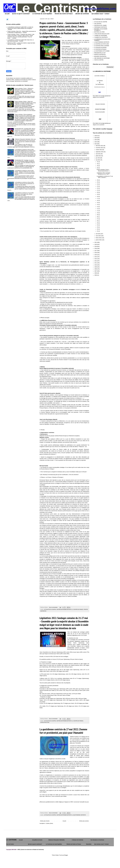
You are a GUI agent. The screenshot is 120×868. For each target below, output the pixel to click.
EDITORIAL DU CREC (99, 32)
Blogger (66, 855)
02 (98, 229)
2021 (96, 242)
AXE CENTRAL (98, 24)
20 (98, 192)
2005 (96, 275)
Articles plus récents (45, 821)
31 (98, 162)
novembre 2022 (100, 148)
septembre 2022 (100, 152)
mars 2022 (98, 236)
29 (98, 166)
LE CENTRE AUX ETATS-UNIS (102, 44)
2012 (96, 261)
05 (98, 223)
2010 (96, 265)
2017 (96, 251)
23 (98, 186)
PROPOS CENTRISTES (100, 55)
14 (98, 205)
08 (98, 217)
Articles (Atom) (50, 823)
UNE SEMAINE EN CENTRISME (102, 58)
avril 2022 (98, 234)
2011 (96, 263)
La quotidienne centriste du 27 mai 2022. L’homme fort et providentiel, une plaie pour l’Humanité (63, 731)
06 (98, 221)
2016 (96, 253)
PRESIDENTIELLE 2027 (100, 53)
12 (98, 209)
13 (98, 207)
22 (98, 188)
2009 (96, 267)
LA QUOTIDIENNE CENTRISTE (79, 815)
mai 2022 (98, 160)
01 (98, 231)
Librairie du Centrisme (82, 14)
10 (98, 213)
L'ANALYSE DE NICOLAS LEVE (102, 34)
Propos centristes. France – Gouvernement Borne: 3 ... (104, 170)
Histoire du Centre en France (64, 14)
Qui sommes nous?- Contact (101, 844)
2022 (96, 144)
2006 (96, 273)
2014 (96, 257)
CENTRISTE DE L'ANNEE (100, 25)
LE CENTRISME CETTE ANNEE (102, 51)
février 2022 (99, 238)
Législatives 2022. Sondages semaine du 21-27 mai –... (103, 174)
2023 (96, 142)
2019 (96, 247)
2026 (96, 136)
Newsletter (89, 844)
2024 (96, 140)
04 (98, 225)
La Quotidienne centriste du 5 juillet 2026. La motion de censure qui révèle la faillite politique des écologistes (20, 28)
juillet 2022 (98, 156)
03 (98, 227)
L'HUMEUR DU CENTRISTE (101, 37)
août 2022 (98, 154)
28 (98, 168)
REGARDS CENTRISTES (100, 56)
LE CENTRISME (11, 840)
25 (98, 182)
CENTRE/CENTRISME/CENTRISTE (64, 609)
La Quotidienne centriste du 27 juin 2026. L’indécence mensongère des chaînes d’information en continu (24, 194)
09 (98, 215)
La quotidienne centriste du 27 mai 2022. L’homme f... (105, 177)
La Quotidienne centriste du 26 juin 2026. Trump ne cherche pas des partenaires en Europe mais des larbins (24, 184)
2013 (96, 259)
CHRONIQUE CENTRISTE (101, 27)
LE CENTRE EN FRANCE (78, 609)
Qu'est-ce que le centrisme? (35, 844)
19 (98, 194)
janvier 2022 (99, 240)
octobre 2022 (99, 150)
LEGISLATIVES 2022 (45, 722)
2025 (96, 138)
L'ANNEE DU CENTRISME (101, 36)
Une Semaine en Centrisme (97, 840)
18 (98, 196)
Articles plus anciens (84, 821)
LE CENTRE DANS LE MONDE (102, 46)
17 (98, 198)
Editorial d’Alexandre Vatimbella (56, 840)
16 (98, 200)
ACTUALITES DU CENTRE (50, 609)
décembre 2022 (100, 146)
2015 (96, 255)
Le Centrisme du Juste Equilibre (42, 14)
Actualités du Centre (37, 840)
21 (98, 190)
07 (98, 219)
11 (98, 211)
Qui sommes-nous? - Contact (100, 14)
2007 (96, 271)
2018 (96, 249)
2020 (96, 245)
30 (98, 164)
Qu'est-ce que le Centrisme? (21, 14)
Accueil (7, 14)
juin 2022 (98, 158)
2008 (96, 269)
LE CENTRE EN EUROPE (100, 48)
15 (98, 203)
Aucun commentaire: (54, 607)
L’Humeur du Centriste (77, 840)
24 (98, 184)
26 (98, 180)
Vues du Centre (10, 844)
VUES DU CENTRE (99, 60)
